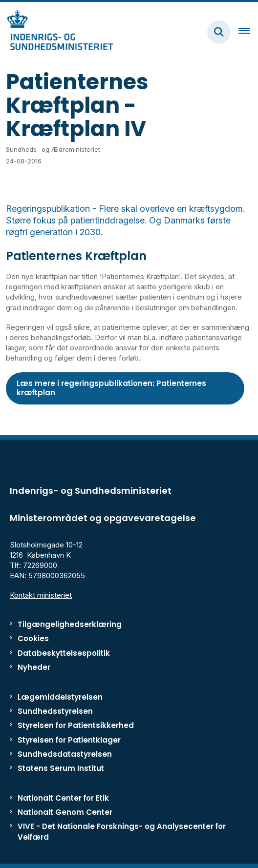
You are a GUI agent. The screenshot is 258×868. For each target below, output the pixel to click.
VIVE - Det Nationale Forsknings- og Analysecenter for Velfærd (122, 831)
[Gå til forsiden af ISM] (57, 32)
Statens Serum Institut (61, 768)
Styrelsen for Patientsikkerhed (76, 725)
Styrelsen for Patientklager (69, 740)
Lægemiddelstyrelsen (60, 697)
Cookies (33, 638)
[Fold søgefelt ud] (219, 32)
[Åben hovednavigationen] (248, 32)
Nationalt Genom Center (65, 812)
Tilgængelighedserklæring (70, 624)
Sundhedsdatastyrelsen (65, 754)
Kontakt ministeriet (41, 595)
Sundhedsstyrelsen (55, 711)
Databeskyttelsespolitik (64, 653)
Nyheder (34, 667)
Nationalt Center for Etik (63, 798)
